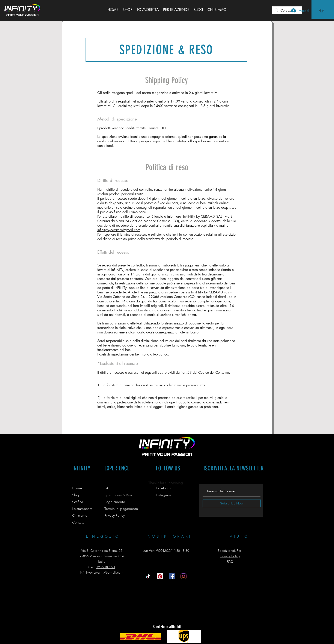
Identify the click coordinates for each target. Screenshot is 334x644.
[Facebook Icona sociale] (172, 576)
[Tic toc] (148, 576)
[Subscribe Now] (232, 503)
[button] (324, 10)
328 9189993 (106, 567)
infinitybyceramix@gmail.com (119, 230)
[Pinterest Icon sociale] (160, 576)
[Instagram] (184, 576)
